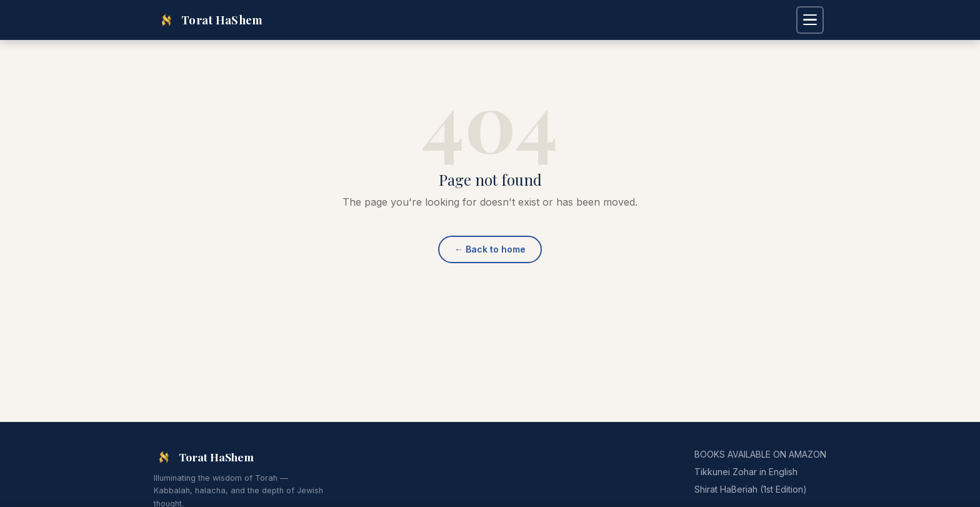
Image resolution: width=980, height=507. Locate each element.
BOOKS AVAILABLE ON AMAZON (760, 454)
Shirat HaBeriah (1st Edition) (751, 489)
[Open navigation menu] (810, 20)
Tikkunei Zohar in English (746, 472)
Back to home (490, 249)
